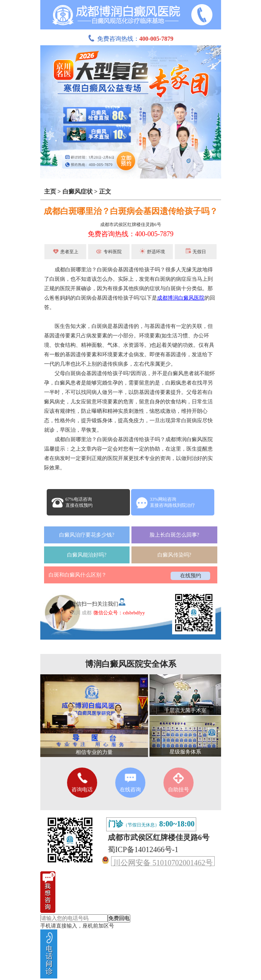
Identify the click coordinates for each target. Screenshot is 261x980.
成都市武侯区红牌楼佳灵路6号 (131, 225)
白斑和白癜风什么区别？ (78, 575)
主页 (50, 192)
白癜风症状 (78, 192)
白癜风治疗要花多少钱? (87, 535)
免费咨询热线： (131, 39)
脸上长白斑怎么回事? (174, 535)
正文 (105, 192)
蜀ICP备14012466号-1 (143, 849)
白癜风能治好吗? (87, 555)
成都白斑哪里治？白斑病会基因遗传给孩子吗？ (131, 211)
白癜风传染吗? (174, 555)
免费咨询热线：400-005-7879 (131, 234)
